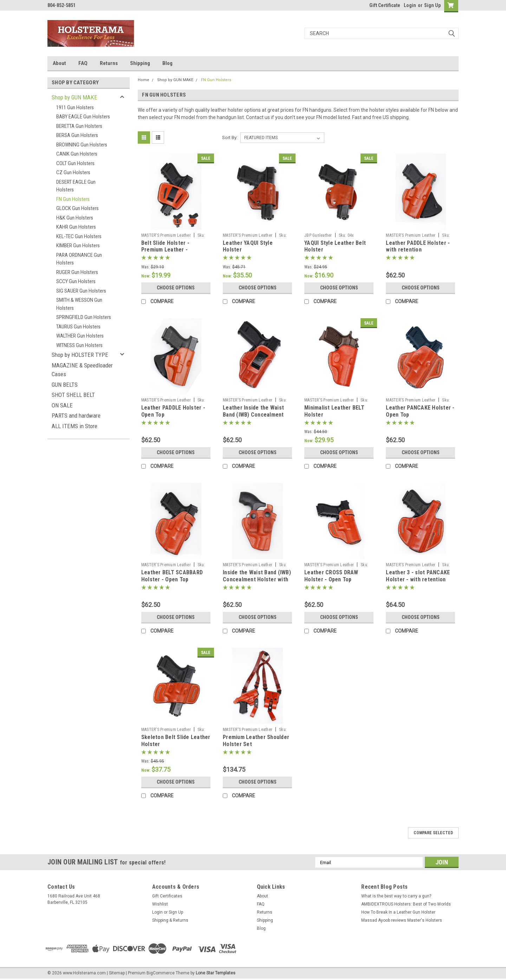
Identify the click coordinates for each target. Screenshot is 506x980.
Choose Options (176, 288)
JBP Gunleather (318, 235)
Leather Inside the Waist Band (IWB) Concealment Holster (253, 415)
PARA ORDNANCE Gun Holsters (79, 259)
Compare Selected (433, 833)
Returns (109, 63)
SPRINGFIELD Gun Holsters (84, 317)
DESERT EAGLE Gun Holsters (76, 186)
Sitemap (117, 973)
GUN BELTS (65, 385)
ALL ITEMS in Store (74, 426)
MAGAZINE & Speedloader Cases (82, 370)
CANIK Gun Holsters (77, 154)
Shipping (140, 63)
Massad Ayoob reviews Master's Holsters (402, 920)
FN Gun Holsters (73, 199)
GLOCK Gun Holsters (77, 208)
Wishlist (160, 904)
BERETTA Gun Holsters (79, 126)
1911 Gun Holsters (75, 107)
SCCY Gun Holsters (76, 281)
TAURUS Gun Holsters (78, 327)
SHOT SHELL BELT (73, 395)
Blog (167, 63)
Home (144, 80)
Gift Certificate (385, 5)
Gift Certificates (167, 896)
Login (410, 5)
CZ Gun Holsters (73, 172)
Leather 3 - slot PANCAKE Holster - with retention (418, 576)
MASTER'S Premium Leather (166, 235)
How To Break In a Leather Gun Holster (398, 912)
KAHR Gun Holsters (76, 227)
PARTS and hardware (76, 416)
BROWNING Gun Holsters (82, 145)
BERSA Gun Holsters (77, 135)
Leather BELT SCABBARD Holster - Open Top (172, 576)
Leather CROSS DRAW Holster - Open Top (331, 576)
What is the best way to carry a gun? (396, 896)
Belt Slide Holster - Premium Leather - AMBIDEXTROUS (165, 250)
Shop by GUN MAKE (74, 97)
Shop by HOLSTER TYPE (80, 355)
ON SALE (62, 405)
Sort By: (230, 138)
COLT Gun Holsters (75, 163)
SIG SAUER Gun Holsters (81, 291)
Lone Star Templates (216, 973)
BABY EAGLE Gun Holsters (83, 117)
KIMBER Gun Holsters (78, 246)
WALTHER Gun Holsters (80, 336)
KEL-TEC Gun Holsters (79, 236)
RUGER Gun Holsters (77, 272)
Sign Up (432, 5)
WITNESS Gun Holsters (79, 345)
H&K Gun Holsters (75, 218)
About (59, 63)
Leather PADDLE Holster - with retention (418, 246)
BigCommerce (161, 973)
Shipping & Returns (170, 920)
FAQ (83, 63)
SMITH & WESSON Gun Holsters (79, 304)
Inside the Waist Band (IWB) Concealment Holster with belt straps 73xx (257, 579)
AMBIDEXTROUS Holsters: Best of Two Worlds (406, 904)
